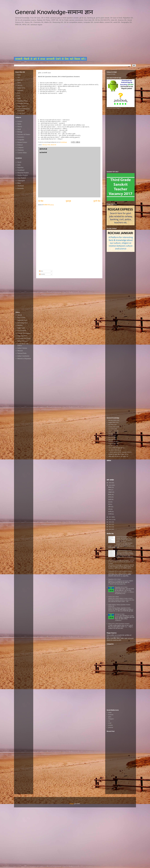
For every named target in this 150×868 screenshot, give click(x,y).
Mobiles (20, 325)
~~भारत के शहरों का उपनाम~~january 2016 (119, 452)
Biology (20, 132)
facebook (111, 715)
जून (109, 502)
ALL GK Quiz (112, 446)
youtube (110, 725)
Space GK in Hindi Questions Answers (119, 624)
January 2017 (112, 427)
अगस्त (110, 497)
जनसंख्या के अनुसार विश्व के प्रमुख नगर (117, 454)
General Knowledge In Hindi (124, 551)
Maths (19, 124)
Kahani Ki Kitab (111, 74)
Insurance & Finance (24, 134)
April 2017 (111, 439)
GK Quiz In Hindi (120, 614)
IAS (19, 96)
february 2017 (112, 433)
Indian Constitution (23, 356)
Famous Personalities (24, 333)
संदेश (41, 271)
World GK (53, 145)
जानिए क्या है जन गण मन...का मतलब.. (117, 456)
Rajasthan (20, 167)
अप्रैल (110, 507)
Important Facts (22, 320)
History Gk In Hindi (113, 597)
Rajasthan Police (23, 101)
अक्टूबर (110, 492)
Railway (20, 80)
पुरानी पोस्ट (97, 201)
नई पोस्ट (41, 201)
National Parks (22, 353)
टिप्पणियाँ (42, 274)
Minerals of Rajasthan (24, 359)
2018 (110, 485)
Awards (20, 315)
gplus (110, 717)
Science (20, 121)
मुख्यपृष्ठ (68, 201)
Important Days (22, 336)
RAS (19, 93)
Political (20, 145)
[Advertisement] (61, 41)
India (19, 165)
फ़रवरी (110, 512)
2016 (110, 520)
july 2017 (111, 435)
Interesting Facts (22, 323)
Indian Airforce (22, 106)
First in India (21, 318)
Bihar (19, 183)
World (19, 162)
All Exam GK (112, 442)
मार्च (109, 509)
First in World (22, 331)
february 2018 (46, 145)
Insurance (20, 90)
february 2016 (112, 420)
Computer (20, 147)
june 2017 (111, 437)
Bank (19, 75)
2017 (110, 517)
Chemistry (21, 150)
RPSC (19, 83)
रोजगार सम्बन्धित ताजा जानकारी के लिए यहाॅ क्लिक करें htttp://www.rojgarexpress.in (119, 636)
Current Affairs (22, 153)
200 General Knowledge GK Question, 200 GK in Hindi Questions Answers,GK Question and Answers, (121, 562)
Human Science (22, 142)
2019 (110, 483)
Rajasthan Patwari (23, 103)
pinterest (111, 727)
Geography (21, 140)
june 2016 (111, 429)
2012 (110, 529)
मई (109, 504)
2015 (110, 522)
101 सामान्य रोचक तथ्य (114, 450)
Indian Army (21, 88)
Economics (21, 137)
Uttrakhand (21, 170)
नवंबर (110, 490)
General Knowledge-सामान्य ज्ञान (54, 12)
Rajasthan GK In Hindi (114, 579)
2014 (110, 524)
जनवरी (110, 514)
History (20, 127)
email (110, 723)
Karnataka (21, 188)
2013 (110, 527)
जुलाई (110, 499)
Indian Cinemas (22, 348)
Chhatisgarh (21, 181)
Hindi (19, 129)
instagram (111, 719)
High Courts (21, 328)
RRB (19, 98)
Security (20, 85)
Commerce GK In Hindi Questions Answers (120, 571)
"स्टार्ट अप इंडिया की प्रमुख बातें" (115, 448)
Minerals (20, 351)
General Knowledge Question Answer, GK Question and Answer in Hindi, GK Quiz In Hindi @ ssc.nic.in (124, 539)
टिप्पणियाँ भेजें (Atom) (49, 205)
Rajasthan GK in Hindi (121, 587)
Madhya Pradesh (23, 175)
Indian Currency (22, 341)
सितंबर (110, 495)
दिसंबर (110, 487)
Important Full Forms (24, 338)
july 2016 (111, 425)
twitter (110, 713)
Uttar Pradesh (22, 178)
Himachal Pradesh (23, 173)
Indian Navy (21, 113)
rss (109, 721)
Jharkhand (21, 186)
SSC (19, 77)
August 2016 (112, 422)
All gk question (112, 444)
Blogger (72, 804)
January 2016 (112, 431)
